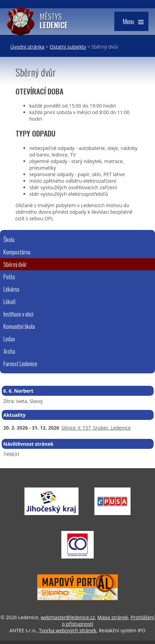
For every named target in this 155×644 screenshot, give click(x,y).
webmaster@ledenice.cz (68, 617)
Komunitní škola (19, 326)
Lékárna (11, 289)
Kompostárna (17, 252)
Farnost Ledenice (20, 364)
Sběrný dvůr (15, 264)
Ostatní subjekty (68, 47)
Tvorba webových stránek (68, 630)
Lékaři (9, 301)
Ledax (9, 339)
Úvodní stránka (27, 47)
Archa (9, 351)
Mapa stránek (113, 617)
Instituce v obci (18, 314)
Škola (9, 239)
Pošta (9, 277)
